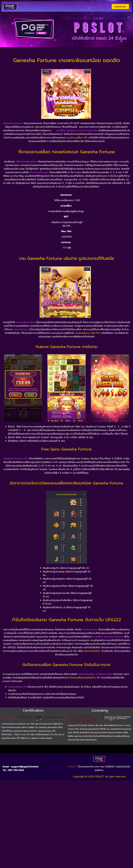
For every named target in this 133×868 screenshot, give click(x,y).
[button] (66, 748)
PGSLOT (72, 767)
